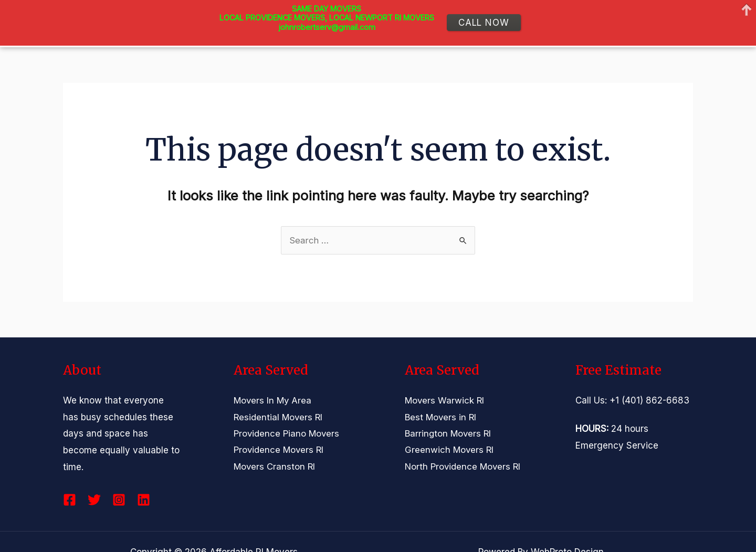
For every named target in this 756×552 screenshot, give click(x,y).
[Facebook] (70, 500)
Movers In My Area (274, 400)
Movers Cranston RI (275, 467)
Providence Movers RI (280, 450)
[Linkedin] (144, 500)
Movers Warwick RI (445, 400)
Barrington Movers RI (449, 433)
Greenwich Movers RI (450, 450)
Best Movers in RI (441, 417)
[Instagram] (119, 500)
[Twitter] (94, 500)
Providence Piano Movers (287, 433)
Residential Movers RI (279, 417)
